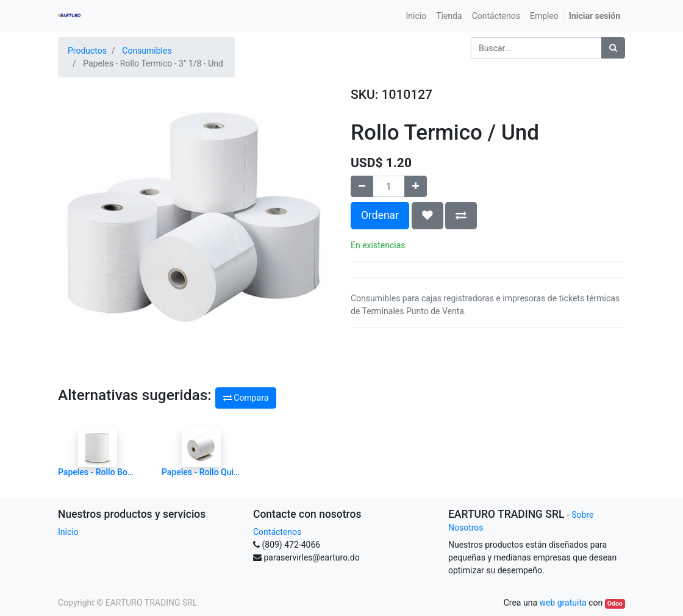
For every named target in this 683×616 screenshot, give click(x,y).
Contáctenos (277, 532)
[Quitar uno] (362, 186)
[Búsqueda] (613, 48)
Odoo (615, 603)
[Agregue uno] (416, 186)
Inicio (68, 532)
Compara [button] (246, 398)
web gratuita (563, 603)
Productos (87, 51)
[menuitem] (417, 16)
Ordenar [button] (380, 215)
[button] (427, 215)
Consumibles (147, 51)
